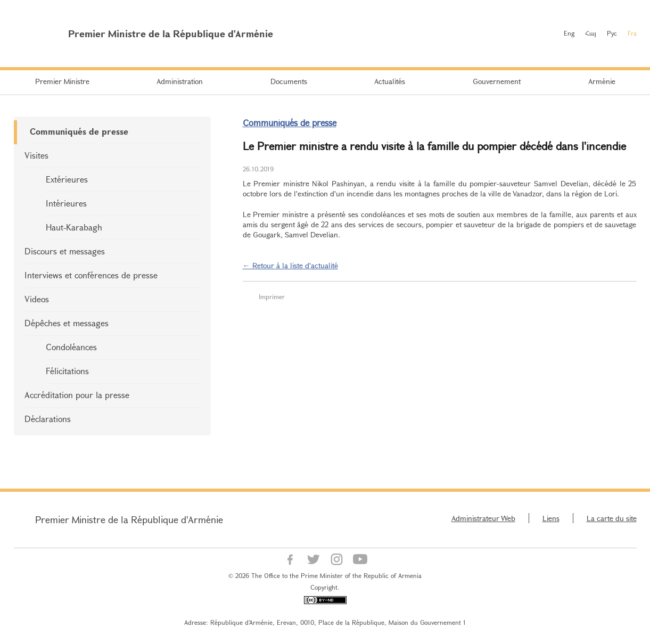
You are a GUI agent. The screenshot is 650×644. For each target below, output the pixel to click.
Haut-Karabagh (74, 227)
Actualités (390, 81)
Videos (37, 299)
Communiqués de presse (79, 131)
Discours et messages (65, 251)
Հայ (591, 33)
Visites (36, 155)
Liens (551, 518)
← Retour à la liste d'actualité (290, 265)
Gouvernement (497, 81)
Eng (569, 33)
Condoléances (71, 347)
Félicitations (67, 371)
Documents (289, 81)
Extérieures (67, 179)
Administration (180, 81)
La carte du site (612, 518)
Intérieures (66, 203)
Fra (632, 33)
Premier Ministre (62, 81)
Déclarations (48, 419)
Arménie (602, 81)
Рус (612, 33)
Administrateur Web (483, 518)
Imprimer (272, 296)
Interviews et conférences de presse (91, 275)
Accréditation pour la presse (77, 395)
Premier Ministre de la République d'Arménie (129, 519)
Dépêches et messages (67, 323)
